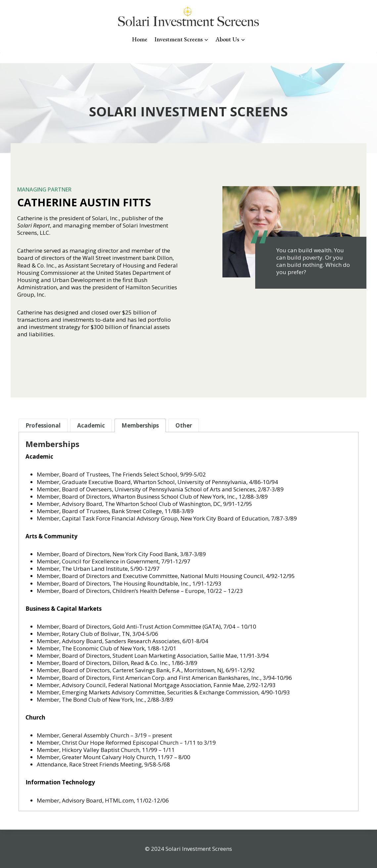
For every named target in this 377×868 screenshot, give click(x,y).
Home (140, 39)
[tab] (43, 425)
